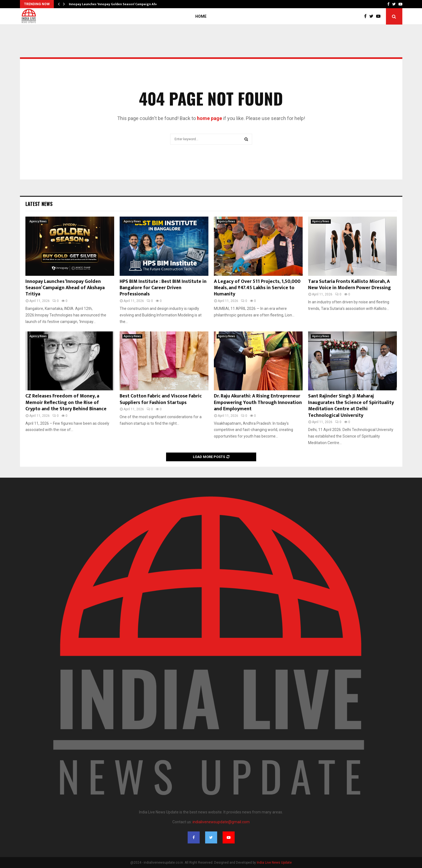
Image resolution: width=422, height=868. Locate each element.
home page (209, 118)
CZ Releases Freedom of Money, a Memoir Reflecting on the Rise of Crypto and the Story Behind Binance (66, 402)
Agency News (38, 221)
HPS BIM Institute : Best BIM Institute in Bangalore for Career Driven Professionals (163, 288)
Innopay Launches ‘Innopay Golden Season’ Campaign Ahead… (116, 4)
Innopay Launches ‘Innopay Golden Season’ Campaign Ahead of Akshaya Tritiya (65, 288)
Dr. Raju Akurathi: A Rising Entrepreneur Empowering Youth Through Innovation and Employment (258, 402)
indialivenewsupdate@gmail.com (221, 822)
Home (201, 16)
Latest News (39, 204)
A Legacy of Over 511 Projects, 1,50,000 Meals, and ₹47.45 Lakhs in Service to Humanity (257, 288)
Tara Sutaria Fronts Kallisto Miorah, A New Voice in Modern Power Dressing (349, 285)
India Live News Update (274, 863)
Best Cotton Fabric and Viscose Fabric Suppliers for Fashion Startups (161, 399)
